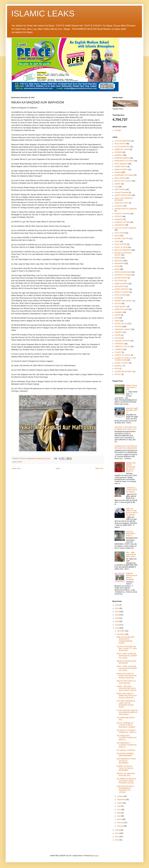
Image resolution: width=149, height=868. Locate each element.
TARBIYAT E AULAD (122, 347)
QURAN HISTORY (122, 289)
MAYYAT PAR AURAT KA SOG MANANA (126, 682)
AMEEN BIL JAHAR (122, 149)
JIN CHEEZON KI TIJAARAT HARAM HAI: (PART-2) (127, 738)
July (119, 806)
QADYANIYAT (120, 286)
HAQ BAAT (119, 206)
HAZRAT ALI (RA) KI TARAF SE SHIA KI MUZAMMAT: (125, 768)
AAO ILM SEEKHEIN (123, 141)
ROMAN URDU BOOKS (124, 301)
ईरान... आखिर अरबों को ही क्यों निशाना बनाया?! (131, 555)
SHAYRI (118, 315)
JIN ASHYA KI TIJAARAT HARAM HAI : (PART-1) (127, 731)
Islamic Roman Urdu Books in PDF (132, 388)
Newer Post (16, 468)
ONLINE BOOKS (121, 278)
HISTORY (118, 216)
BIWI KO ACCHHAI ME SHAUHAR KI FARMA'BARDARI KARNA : (125, 640)
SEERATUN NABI (121, 309)
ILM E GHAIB (120, 233)
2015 (117, 625)
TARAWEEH (119, 344)
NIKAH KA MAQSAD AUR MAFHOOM (126, 662)
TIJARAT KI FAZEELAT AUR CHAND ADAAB (125, 359)
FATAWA (118, 131)
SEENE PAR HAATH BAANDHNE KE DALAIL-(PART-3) (131, 467)
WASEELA (119, 366)
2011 (117, 837)
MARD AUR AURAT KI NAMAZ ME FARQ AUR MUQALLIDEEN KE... (127, 676)
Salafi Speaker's (121, 307)
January (120, 826)
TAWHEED (119, 350)
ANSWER (118, 152)
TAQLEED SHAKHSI (122, 341)
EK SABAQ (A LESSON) (126, 750)
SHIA (117, 318)
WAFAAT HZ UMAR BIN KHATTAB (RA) (126, 775)
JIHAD (117, 241)
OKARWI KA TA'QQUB (123, 275)
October (120, 796)
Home (58, 468)
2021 (117, 612)
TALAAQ (118, 338)
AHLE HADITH (120, 144)
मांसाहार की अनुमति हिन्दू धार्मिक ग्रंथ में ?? (132, 410)
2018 (117, 618)
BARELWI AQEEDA (122, 158)
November (121, 634)
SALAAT (118, 304)
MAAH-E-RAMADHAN (123, 250)
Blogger (96, 856)
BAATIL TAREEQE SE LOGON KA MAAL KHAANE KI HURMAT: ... (127, 725)
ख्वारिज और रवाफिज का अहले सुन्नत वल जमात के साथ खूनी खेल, (132, 512)
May (119, 813)
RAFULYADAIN (120, 295)
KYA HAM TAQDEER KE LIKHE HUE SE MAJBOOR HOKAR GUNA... (126, 704)
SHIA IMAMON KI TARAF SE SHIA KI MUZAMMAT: (126, 761)
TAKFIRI (118, 335)
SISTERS (118, 327)
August (120, 803)
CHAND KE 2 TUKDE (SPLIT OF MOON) (132, 490)
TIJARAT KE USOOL (122, 355)
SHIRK (117, 321)
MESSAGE (119, 261)
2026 (117, 605)
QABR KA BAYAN (121, 284)
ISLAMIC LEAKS (43, 14)
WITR (117, 369)
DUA (116, 187)
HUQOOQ (118, 219)
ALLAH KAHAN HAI (122, 147)
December (121, 631)
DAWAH (118, 172)
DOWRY (118, 184)
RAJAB (117, 298)
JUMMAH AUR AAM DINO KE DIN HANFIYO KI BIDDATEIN (126, 447)
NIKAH (20, 462)
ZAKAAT (118, 374)
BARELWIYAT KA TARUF (124, 161)
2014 (117, 628)
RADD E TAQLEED (122, 292)
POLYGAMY (119, 281)
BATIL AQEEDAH (121, 164)
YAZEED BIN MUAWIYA (124, 372)
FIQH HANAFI (120, 190)
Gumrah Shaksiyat (122, 192)
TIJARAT (118, 352)
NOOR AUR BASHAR (123, 272)
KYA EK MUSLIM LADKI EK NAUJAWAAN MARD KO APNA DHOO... (127, 712)
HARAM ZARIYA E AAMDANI (126, 209)
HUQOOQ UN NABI (122, 222)
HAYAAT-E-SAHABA (122, 214)
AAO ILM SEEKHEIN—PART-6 (131, 534)
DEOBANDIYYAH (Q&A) (124, 175)
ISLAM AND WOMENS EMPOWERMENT (125, 754)
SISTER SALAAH (121, 324)
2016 (117, 621)
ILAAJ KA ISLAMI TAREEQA (125, 228)
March (120, 819)
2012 (117, 833)
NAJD (117, 266)
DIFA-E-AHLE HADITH (123, 181)
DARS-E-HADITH (121, 170)
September (121, 800)
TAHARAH (118, 332)
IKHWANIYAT (120, 225)
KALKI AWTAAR (121, 244)
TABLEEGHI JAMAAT (123, 329)
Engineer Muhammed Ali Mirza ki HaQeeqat (132, 576)
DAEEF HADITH (121, 167)
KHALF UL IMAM (121, 247)
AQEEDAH (119, 155)
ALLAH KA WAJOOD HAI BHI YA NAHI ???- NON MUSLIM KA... (127, 649)
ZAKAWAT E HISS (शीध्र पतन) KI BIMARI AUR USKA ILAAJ (125, 428)
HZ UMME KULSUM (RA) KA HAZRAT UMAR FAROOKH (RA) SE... (126, 781)
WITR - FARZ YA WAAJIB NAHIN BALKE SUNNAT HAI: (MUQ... (127, 656)
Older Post (99, 468)
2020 (117, 615)
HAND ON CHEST (122, 203)
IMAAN (117, 236)
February (121, 823)
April (119, 816)
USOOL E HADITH (122, 363)
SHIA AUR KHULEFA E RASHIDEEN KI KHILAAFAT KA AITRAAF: (125, 789)
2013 (117, 830)
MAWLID (118, 258)
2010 (117, 840)
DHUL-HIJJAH (120, 178)
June (119, 810)
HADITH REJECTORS (123, 195)
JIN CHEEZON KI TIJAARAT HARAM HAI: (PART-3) (127, 745)
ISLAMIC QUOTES (122, 239)
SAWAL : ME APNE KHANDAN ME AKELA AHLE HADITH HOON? (127, 688)
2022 (117, 608)
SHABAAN (119, 312)
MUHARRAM (120, 264)
